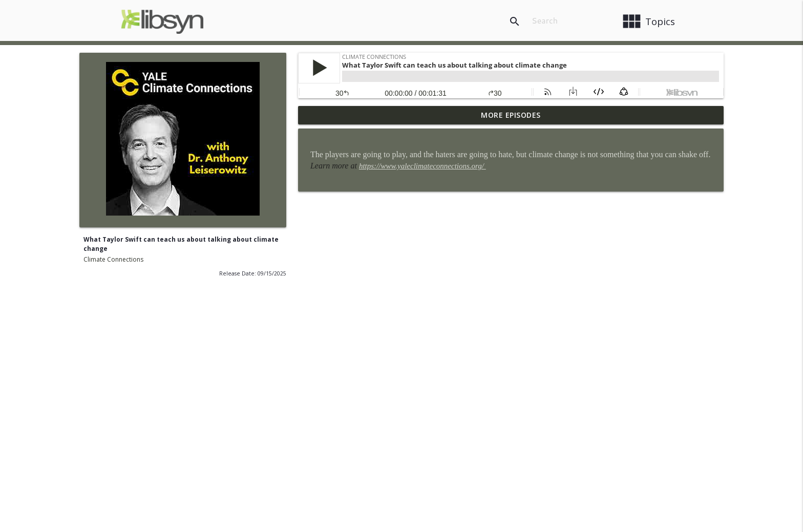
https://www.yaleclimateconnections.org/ (422, 166)
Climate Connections (113, 259)
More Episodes (511, 115)
